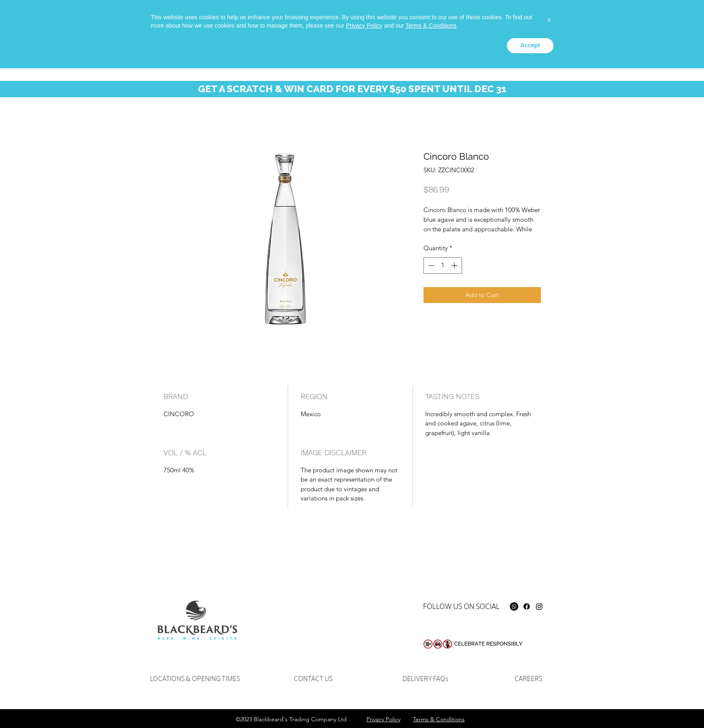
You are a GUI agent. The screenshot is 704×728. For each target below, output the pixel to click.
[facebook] (514, 19)
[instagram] (527, 19)
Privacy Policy (364, 685)
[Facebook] (527, 606)
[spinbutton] (443, 266)
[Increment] (455, 266)
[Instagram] (539, 606)
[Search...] (580, 23)
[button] (648, 25)
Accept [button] (530, 705)
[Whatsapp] (501, 19)
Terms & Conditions (431, 685)
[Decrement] (430, 266)
